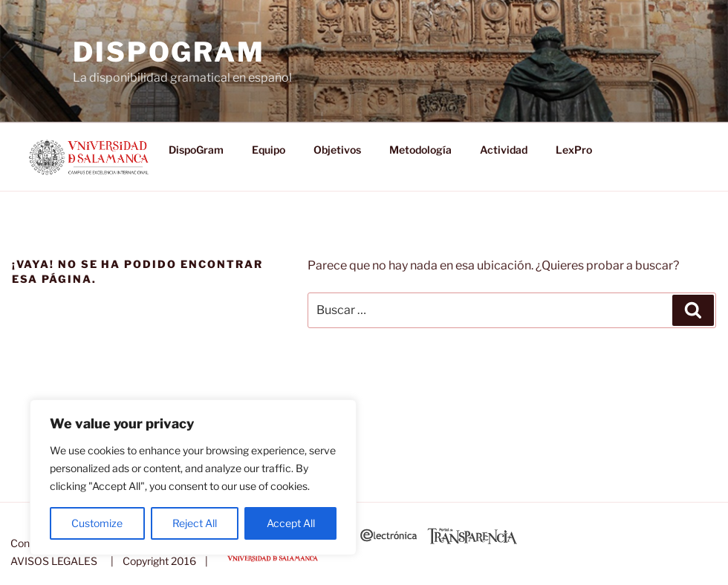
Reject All (195, 523)
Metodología (420, 150)
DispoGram (169, 52)
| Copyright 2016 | (157, 561)
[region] (193, 477)
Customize (97, 523)
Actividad (504, 150)
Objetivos (337, 150)
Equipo (269, 150)
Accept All (291, 523)
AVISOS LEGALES (54, 561)
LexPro (574, 150)
